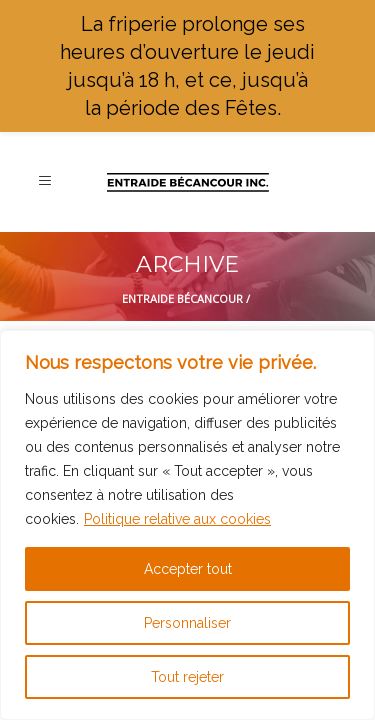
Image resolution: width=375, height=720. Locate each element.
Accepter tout (188, 569)
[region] (187, 525)
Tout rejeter (187, 677)
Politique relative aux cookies (177, 519)
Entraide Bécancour (182, 298)
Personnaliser (187, 623)
